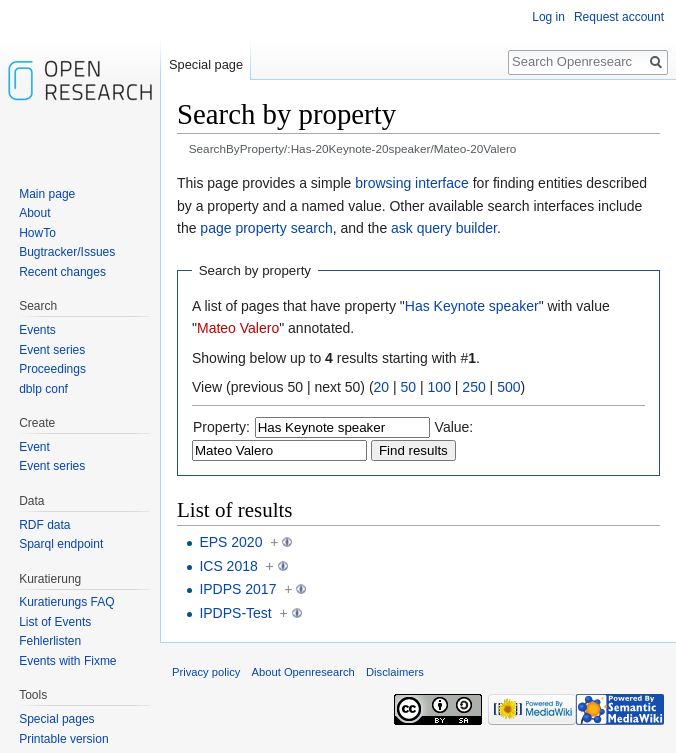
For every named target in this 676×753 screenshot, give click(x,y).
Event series (52, 350)
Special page (206, 64)
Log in (548, 17)
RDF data (44, 525)
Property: (221, 427)
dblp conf (43, 389)
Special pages (56, 719)
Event (34, 447)
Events (37, 330)
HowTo (37, 233)
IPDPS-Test (235, 613)
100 (439, 387)
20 (382, 387)
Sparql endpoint (61, 544)
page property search (266, 228)
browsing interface (412, 183)
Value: (454, 427)
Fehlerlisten (50, 641)
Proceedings (52, 369)
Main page (47, 194)
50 (409, 387)
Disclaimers (395, 672)
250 (473, 387)
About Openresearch (303, 672)
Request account (619, 17)
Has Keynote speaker (472, 306)
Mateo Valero (238, 328)
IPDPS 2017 (237, 589)
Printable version (63, 739)
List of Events (55, 622)
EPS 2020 (230, 542)
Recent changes (62, 272)
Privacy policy (206, 672)
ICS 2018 (228, 566)
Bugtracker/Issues (67, 252)
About (34, 213)
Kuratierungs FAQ (66, 602)
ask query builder (444, 228)
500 (508, 387)
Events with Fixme (67, 661)
